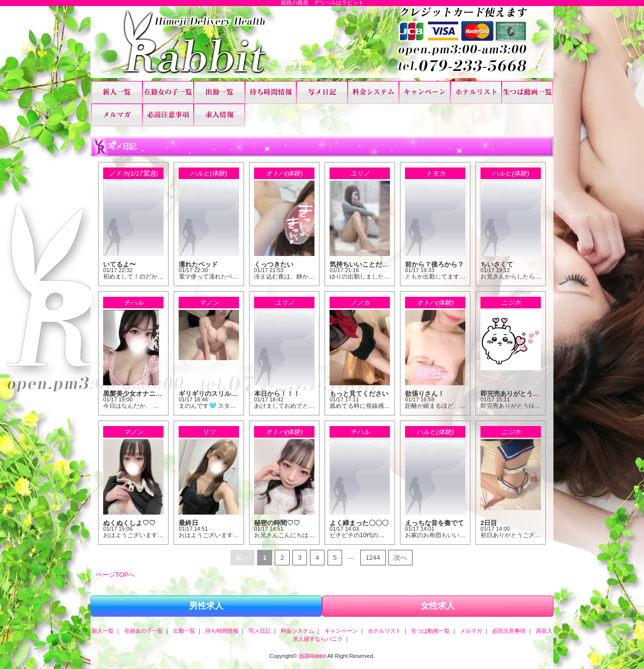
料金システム (373, 92)
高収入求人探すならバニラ (219, 115)
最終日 (188, 523)
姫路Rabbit (312, 656)
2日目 (489, 523)
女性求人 (438, 606)
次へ (400, 558)
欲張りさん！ (425, 394)
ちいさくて (497, 264)
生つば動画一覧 (527, 92)
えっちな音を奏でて (434, 523)
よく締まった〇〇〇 (359, 523)
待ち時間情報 (271, 92)
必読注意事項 (168, 115)
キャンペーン (425, 92)
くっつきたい (274, 264)
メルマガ (117, 115)
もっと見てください (359, 394)
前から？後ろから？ (434, 264)
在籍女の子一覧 (168, 92)
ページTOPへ (115, 575)
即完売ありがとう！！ (513, 394)
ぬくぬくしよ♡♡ (129, 523)
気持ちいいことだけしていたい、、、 (385, 264)
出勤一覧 (219, 92)
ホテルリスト (476, 92)
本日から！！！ (277, 394)
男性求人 (206, 606)
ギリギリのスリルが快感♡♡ (221, 394)
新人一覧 (117, 92)
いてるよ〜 (119, 264)
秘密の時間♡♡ (277, 523)
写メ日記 (322, 92)
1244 (373, 558)
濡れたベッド (198, 264)
